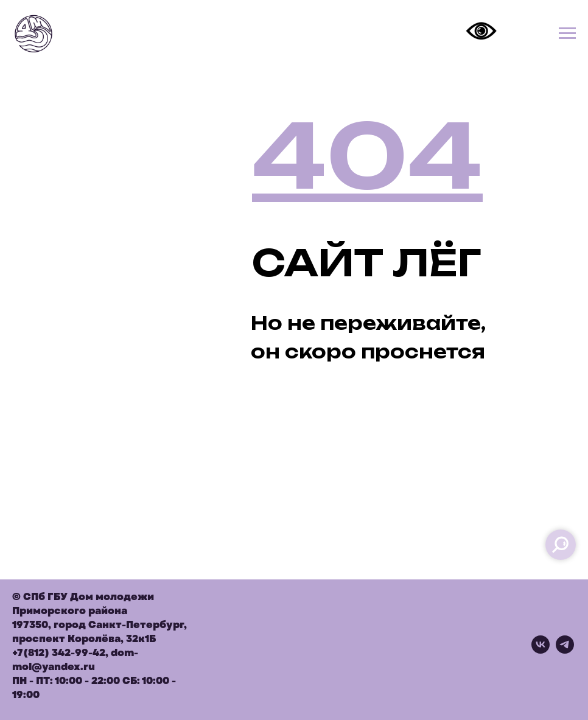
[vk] (541, 650)
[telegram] (565, 650)
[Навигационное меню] (567, 33)
